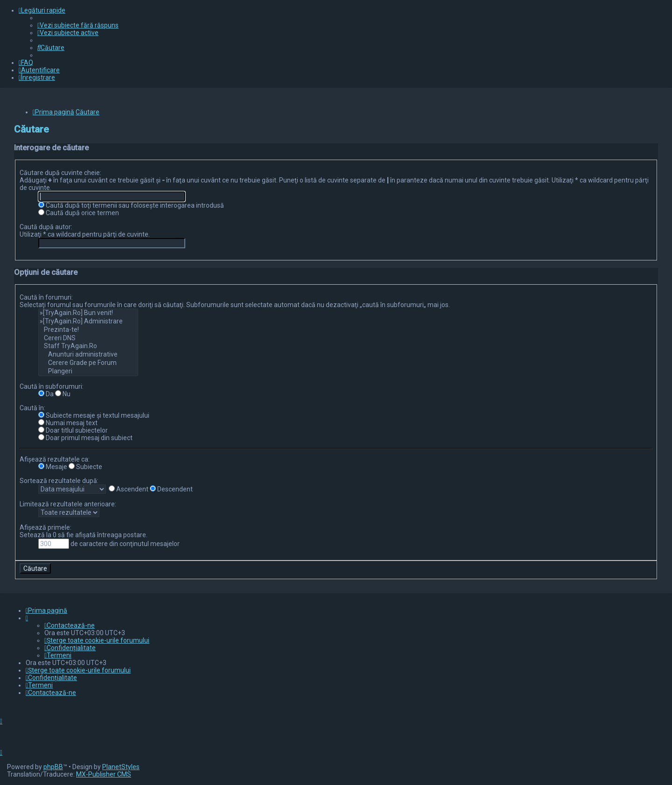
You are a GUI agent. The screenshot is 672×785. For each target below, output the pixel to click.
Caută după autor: (46, 227)
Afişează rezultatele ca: (55, 459)
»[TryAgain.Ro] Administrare (88, 322)
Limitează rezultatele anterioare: (68, 504)
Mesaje (53, 467)
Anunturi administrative (88, 355)
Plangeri (88, 371)
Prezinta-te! (88, 330)
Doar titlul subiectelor (73, 430)
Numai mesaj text (68, 423)
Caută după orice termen (79, 213)
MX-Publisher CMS (104, 774)
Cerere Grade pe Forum (88, 363)
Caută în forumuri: (46, 297)
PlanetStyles (121, 767)
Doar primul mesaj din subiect (85, 438)
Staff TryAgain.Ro (88, 346)
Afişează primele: (45, 527)
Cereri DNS (88, 338)
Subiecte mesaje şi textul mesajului (94, 415)
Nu (63, 394)
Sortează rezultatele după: (59, 481)
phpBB (53, 767)
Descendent (171, 489)
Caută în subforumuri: (52, 386)
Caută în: (32, 408)
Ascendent (129, 489)
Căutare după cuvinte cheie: (60, 173)
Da (46, 394)
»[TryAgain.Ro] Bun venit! (88, 313)
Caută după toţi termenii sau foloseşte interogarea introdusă (131, 205)
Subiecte (85, 467)
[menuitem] (78, 25)
